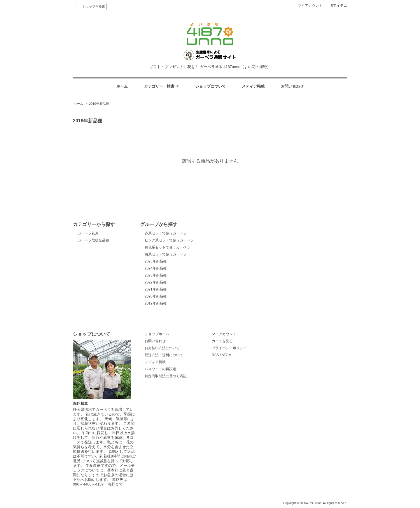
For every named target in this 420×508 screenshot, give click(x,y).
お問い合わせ (292, 86)
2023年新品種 (156, 275)
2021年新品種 (156, 289)
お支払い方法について (162, 348)
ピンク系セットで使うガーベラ (169, 240)
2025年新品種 (156, 261)
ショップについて (211, 86)
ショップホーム (157, 334)
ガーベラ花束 (88, 233)
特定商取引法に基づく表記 (166, 376)
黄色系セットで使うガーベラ (167, 247)
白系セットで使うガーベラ (166, 254)
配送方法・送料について (164, 355)
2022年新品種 (156, 282)
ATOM (227, 355)
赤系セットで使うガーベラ (166, 233)
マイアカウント (310, 6)
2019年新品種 (99, 104)
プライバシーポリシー (229, 348)
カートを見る (222, 341)
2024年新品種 (156, 268)
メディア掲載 (253, 86)
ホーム (122, 86)
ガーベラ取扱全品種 (93, 240)
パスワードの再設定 (160, 369)
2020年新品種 (156, 296)
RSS (215, 355)
